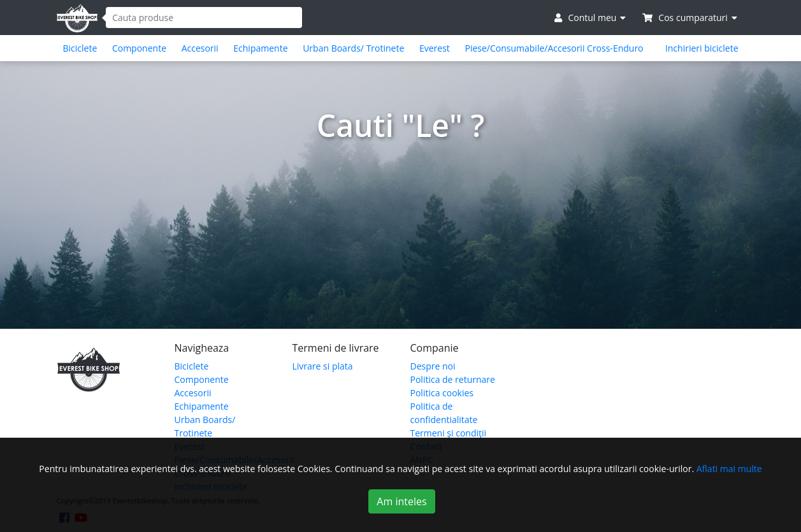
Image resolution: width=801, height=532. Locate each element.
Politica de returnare (453, 379)
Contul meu (590, 18)
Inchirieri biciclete (702, 48)
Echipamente (260, 48)
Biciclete (80, 48)
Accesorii (200, 48)
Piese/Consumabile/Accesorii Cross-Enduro (554, 48)
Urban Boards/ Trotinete (353, 48)
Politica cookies (442, 393)
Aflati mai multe (729, 469)
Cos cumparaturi (690, 18)
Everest (435, 48)
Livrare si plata (323, 366)
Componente (139, 48)
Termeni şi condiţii (449, 433)
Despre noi (433, 366)
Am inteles (401, 501)
